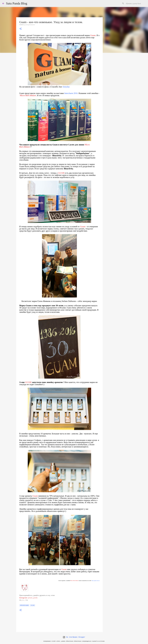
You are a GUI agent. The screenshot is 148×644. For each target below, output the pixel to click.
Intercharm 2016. (71, 93)
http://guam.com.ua (96, 581)
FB (20, 600)
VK (27, 600)
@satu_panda (33, 598)
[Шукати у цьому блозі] (136, 3)
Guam (33, 605)
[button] (21, 29)
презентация (24, 605)
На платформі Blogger (74, 637)
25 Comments (31, 25)
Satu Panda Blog (17, 3)
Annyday (66, 87)
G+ (23, 600)
